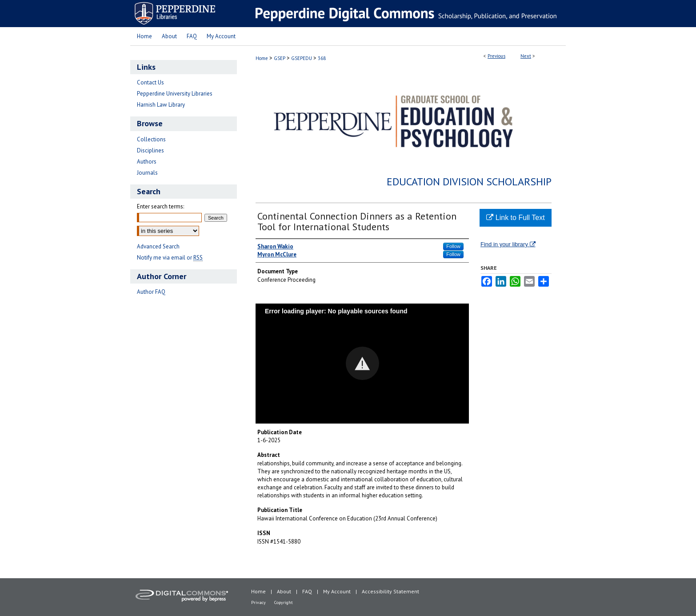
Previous (496, 56)
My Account (337, 591)
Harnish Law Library (161, 105)
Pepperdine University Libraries (175, 94)
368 (322, 58)
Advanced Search (158, 246)
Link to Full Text (515, 218)
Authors (147, 162)
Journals (147, 173)
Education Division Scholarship (469, 182)
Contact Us (150, 82)
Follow (453, 246)
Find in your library (508, 244)
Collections (151, 139)
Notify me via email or (170, 258)
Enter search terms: (160, 206)
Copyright (284, 602)
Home (262, 58)
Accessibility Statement (390, 591)
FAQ (307, 591)
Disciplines (150, 150)
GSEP (280, 58)
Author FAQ (151, 292)
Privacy (258, 602)
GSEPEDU (302, 58)
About (284, 591)
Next (526, 56)
